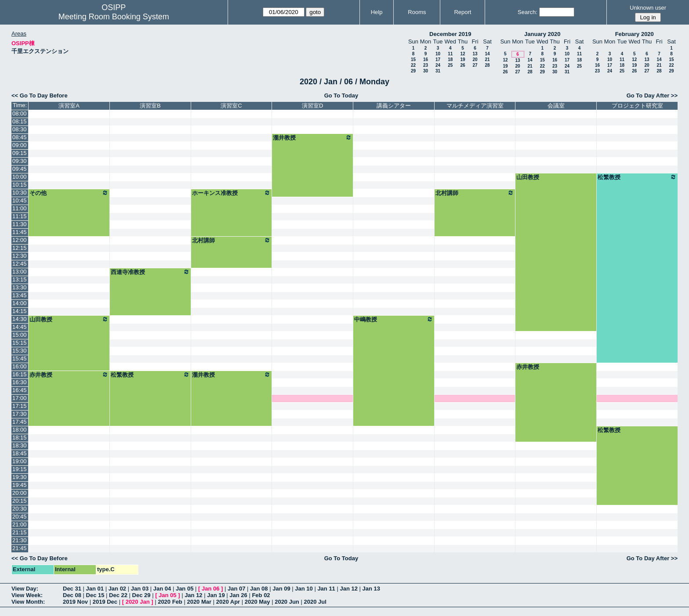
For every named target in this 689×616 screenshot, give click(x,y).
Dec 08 (72, 595)
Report (462, 12)
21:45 (20, 548)
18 (450, 59)
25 (450, 65)
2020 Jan (138, 602)
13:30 (20, 287)
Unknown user (648, 8)
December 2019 (450, 34)
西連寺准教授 (150, 272)
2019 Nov (75, 602)
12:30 (20, 256)
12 (462, 54)
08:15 (20, 121)
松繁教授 (637, 177)
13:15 (20, 279)
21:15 (20, 532)
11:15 (20, 216)
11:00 (20, 208)
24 (438, 65)
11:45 (20, 232)
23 (426, 65)
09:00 (20, 145)
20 (475, 59)
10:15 (20, 185)
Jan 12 (348, 589)
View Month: (28, 602)
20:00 (20, 493)
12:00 (20, 240)
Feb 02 (261, 595)
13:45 (20, 295)
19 (462, 59)
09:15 (20, 153)
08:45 (20, 137)
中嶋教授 (394, 319)
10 (438, 54)
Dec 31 (72, 589)
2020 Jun (287, 602)
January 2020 (542, 34)
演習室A (69, 106)
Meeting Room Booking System (114, 17)
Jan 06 (210, 589)
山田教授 (528, 177)
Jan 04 (162, 589)
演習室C (231, 106)
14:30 (20, 319)
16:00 (20, 366)
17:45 (20, 422)
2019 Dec (105, 602)
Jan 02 (117, 589)
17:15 (20, 406)
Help (377, 12)
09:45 (20, 169)
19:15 (20, 469)
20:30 (20, 509)
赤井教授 (528, 367)
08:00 (20, 113)
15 (413, 59)
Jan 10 (304, 589)
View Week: (27, 595)
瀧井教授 (312, 137)
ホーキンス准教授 (232, 193)
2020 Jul (315, 602)
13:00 (20, 272)
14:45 (20, 327)
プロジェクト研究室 (637, 106)
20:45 (20, 517)
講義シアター (394, 106)
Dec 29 (141, 595)
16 (426, 59)
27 (475, 65)
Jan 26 (238, 595)
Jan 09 (281, 589)
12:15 (20, 248)
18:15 (20, 438)
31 (438, 71)
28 (487, 65)
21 (487, 59)
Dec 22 (118, 595)
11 (450, 54)
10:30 (20, 193)
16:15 (20, 374)
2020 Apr (228, 602)
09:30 (20, 161)
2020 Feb (170, 602)
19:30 (20, 477)
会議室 (556, 106)
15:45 (20, 358)
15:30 (20, 351)
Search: (528, 12)
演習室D (312, 106)
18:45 (20, 453)
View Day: (25, 589)
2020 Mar (199, 602)
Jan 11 (326, 589)
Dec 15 (95, 595)
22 (413, 65)
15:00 (20, 335)
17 (438, 59)
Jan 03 (140, 589)
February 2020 (635, 34)
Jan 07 (236, 589)
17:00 (20, 398)
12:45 (20, 264)
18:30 (20, 445)
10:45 (20, 200)
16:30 (20, 382)
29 (413, 71)
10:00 (20, 177)
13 (475, 54)
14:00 (20, 303)
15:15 (20, 343)
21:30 (20, 540)
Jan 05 (185, 589)
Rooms (417, 12)
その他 (69, 193)
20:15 (20, 501)
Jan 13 (371, 589)
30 (426, 71)
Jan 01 (95, 589)
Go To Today (341, 95)
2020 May (257, 602)
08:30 (20, 129)
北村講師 (475, 193)
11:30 (20, 224)
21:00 (20, 524)
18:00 (20, 430)
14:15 (20, 311)
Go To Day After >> (652, 95)
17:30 (20, 414)
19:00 (20, 461)
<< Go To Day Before (40, 95)
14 (487, 54)
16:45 (20, 390)
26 (462, 65)
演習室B (150, 106)
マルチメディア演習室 (475, 106)
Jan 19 (216, 595)
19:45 (20, 485)
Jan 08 (259, 589)
